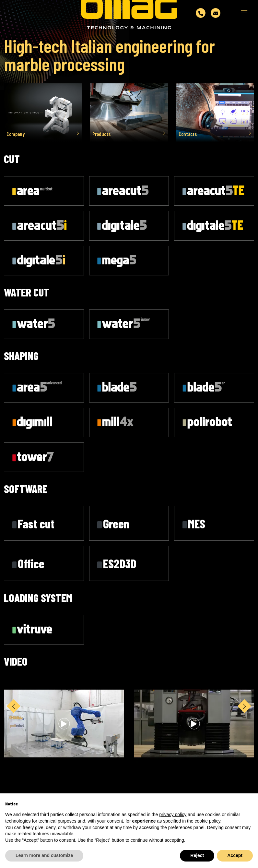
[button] (244, 729)
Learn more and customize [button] (44, 855)
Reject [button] (197, 855)
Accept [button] (235, 855)
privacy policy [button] (173, 814)
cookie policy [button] (207, 821)
